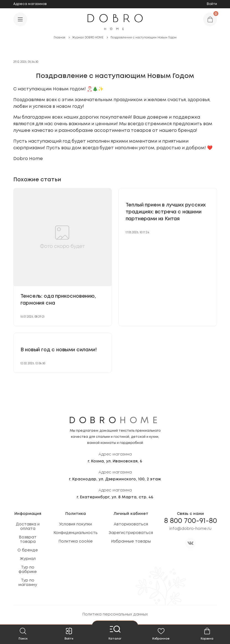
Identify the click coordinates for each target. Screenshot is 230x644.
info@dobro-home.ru (190, 529)
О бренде (28, 550)
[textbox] (115, 124)
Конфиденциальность (76, 533)
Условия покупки (76, 524)
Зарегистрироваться (131, 533)
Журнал (28, 559)
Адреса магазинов (30, 4)
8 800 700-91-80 (191, 521)
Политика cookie (76, 541)
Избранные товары (131, 541)
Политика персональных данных (115, 614)
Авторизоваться (131, 524)
